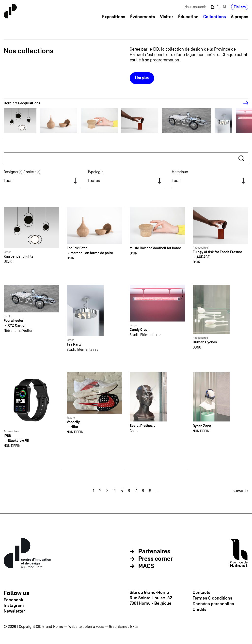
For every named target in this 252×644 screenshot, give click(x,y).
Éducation (188, 17)
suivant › (240, 491)
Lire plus (142, 78)
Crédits (200, 609)
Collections (215, 17)
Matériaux (180, 172)
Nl (225, 7)
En (219, 7)
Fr (213, 7)
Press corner (156, 559)
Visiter (167, 17)
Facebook (13, 600)
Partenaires (154, 552)
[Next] (243, 103)
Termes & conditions (213, 598)
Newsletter (14, 611)
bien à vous (94, 627)
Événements (143, 17)
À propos (240, 17)
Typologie (95, 172)
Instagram (14, 605)
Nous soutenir (195, 7)
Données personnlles (213, 604)
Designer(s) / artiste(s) (22, 172)
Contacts (202, 592)
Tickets (240, 7)
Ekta (134, 627)
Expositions (114, 17)
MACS (146, 566)
